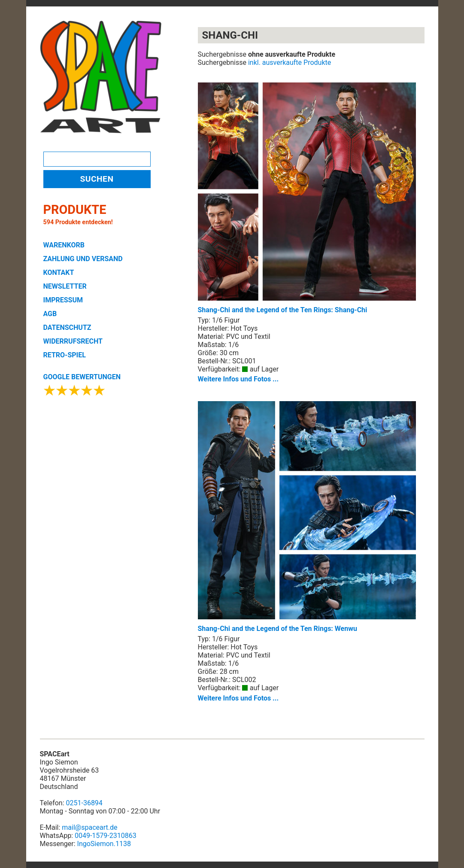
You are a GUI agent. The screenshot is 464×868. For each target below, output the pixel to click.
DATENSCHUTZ (67, 327)
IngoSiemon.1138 (104, 844)
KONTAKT (59, 273)
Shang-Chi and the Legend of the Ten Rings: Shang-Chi (307, 198)
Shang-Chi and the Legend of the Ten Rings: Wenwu (307, 517)
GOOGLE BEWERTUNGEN (82, 377)
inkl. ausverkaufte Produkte (290, 62)
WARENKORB (64, 245)
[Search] (97, 159)
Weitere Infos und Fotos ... (238, 379)
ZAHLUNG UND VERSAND (83, 259)
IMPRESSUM (63, 300)
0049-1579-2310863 (106, 836)
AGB (50, 314)
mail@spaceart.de (89, 827)
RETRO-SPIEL (65, 355)
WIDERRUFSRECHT (73, 341)
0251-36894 (84, 803)
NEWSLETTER (65, 286)
